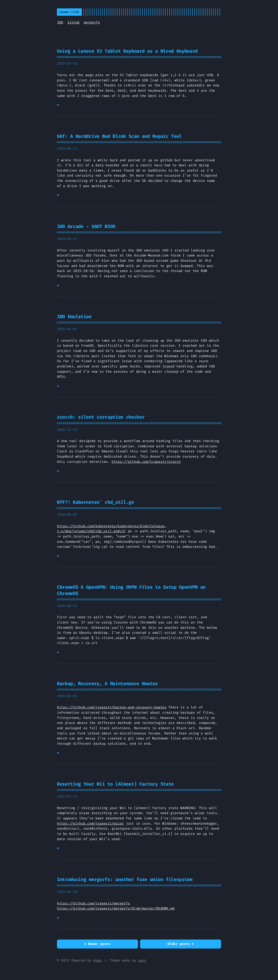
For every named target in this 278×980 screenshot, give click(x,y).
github (73, 22)
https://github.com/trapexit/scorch (146, 462)
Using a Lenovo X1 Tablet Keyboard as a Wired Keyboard (127, 51)
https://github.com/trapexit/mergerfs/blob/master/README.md (116, 908)
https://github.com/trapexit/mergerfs (93, 903)
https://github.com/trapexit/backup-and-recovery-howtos (112, 707)
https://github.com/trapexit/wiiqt (90, 823)
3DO (60, 22)
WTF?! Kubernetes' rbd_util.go (95, 502)
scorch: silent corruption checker (101, 417)
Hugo (97, 960)
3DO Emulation (74, 317)
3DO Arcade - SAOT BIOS (86, 226)
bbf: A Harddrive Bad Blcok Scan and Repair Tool (119, 136)
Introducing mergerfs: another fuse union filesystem (125, 879)
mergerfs (92, 22)
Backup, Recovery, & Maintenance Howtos (107, 684)
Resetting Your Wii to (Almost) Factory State (115, 784)
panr (142, 960)
